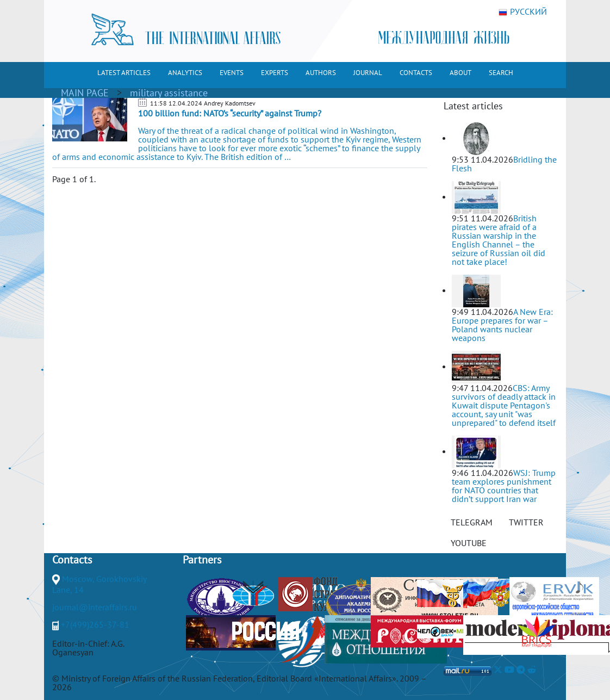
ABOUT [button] (460, 73)
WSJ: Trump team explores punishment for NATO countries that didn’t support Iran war (504, 486)
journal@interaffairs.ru (95, 607)
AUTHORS (321, 73)
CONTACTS (416, 73)
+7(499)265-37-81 (95, 624)
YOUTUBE (469, 543)
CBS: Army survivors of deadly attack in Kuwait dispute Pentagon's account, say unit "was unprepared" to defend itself (504, 405)
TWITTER (526, 522)
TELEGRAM (472, 522)
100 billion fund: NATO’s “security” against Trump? (230, 113)
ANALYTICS (185, 73)
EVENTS (232, 73)
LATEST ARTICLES (124, 73)
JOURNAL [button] (368, 73)
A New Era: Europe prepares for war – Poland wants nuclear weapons (502, 325)
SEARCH (501, 73)
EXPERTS (275, 73)
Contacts (72, 560)
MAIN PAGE (85, 93)
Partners (202, 560)
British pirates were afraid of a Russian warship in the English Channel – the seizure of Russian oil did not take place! (499, 240)
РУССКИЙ (523, 12)
